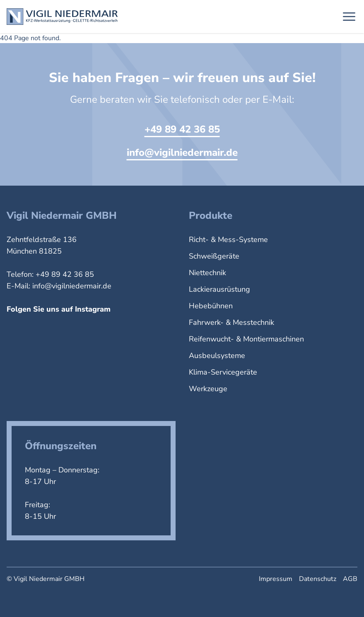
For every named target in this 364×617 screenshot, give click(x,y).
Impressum (276, 579)
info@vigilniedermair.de (182, 152)
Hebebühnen (211, 306)
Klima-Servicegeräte (223, 372)
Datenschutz (318, 579)
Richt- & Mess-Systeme (228, 240)
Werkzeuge (208, 389)
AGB (350, 579)
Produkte (211, 215)
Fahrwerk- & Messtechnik (231, 322)
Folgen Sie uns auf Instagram (59, 309)
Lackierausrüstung (219, 289)
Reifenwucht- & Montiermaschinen (246, 339)
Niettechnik (207, 273)
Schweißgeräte (214, 256)
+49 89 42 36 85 (182, 129)
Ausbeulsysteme (217, 356)
